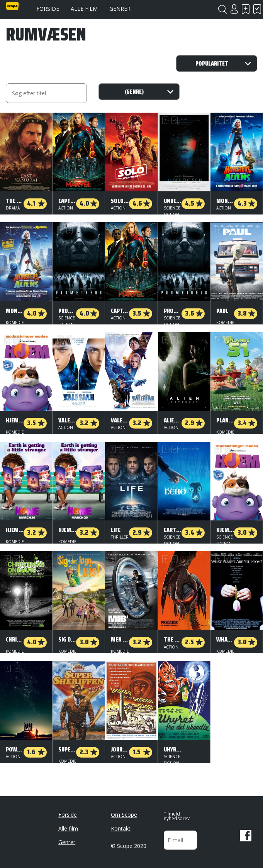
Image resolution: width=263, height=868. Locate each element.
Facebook (246, 836)
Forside (48, 9)
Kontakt (121, 828)
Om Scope (124, 815)
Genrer (120, 9)
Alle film (84, 9)
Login (234, 9)
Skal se (246, 9)
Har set (257, 9)
